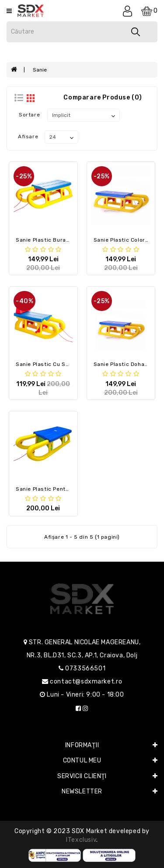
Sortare (29, 115)
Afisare (28, 137)
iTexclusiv (81, 840)
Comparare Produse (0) (103, 97)
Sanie (40, 70)
